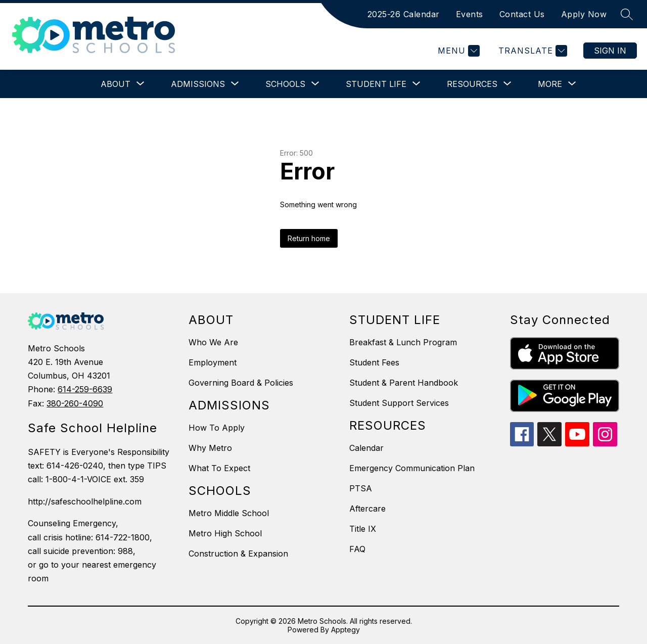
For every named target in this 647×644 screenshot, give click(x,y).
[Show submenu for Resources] (472, 84)
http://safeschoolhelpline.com (85, 501)
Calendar (366, 448)
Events (470, 14)
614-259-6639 (85, 389)
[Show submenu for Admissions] (198, 84)
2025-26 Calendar (404, 14)
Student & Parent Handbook (404, 383)
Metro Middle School (229, 513)
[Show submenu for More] (550, 84)
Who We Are (213, 342)
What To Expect (219, 468)
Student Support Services (399, 403)
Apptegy (345, 630)
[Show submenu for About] (115, 84)
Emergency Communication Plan (412, 468)
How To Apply (217, 428)
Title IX (363, 529)
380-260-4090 (75, 403)
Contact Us (522, 14)
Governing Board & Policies (241, 383)
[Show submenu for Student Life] (376, 84)
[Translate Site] (532, 51)
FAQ (357, 549)
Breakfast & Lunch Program (403, 342)
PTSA (361, 488)
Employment (213, 362)
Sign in (610, 51)
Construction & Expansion (238, 554)
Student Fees (374, 362)
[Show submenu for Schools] (285, 84)
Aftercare (367, 509)
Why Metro (210, 448)
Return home (309, 238)
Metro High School (225, 533)
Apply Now (584, 14)
